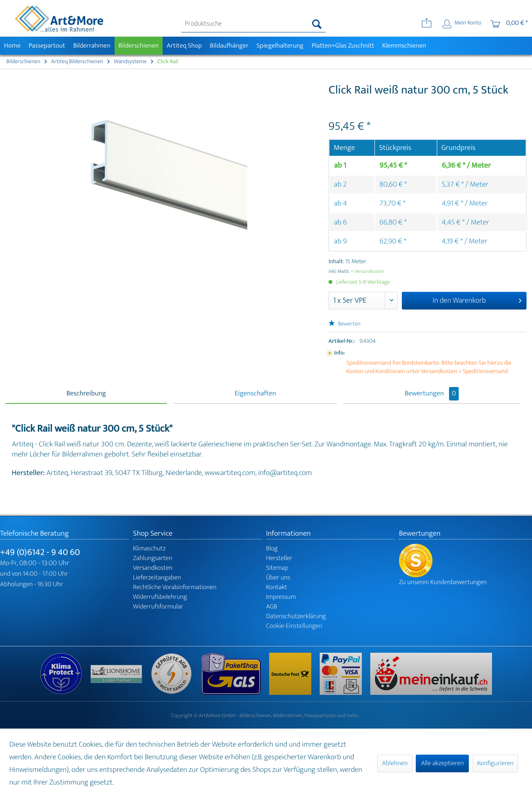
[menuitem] (254, 24)
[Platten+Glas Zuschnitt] (343, 46)
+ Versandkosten (367, 272)
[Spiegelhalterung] (280, 46)
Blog (272, 548)
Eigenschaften (255, 394)
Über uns (278, 578)
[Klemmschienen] (404, 46)
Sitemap (277, 568)
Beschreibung (86, 394)
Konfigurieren (495, 763)
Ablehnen (395, 763)
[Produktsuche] (254, 24)
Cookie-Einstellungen (294, 626)
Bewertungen (432, 394)
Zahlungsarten (153, 558)
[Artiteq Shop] (184, 46)
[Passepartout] (47, 46)
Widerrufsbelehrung (160, 597)
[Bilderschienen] (139, 46)
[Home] (12, 46)
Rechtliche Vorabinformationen (175, 587)
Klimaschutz (150, 548)
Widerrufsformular (158, 607)
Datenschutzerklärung (296, 616)
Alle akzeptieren (442, 763)
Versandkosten (153, 568)
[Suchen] (317, 24)
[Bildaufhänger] (229, 46)
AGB (272, 607)
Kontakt (277, 587)
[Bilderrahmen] (92, 46)
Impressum (281, 597)
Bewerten (345, 324)
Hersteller (279, 558)
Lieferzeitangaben (157, 578)
